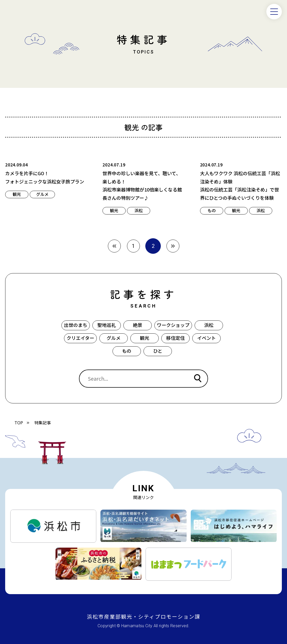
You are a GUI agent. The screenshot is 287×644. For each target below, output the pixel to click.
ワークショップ (173, 325)
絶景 (138, 325)
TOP (19, 423)
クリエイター (80, 338)
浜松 (209, 325)
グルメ (114, 338)
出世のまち (76, 325)
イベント (206, 338)
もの (127, 351)
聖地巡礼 (107, 325)
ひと (158, 351)
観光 (145, 338)
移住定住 (176, 338)
